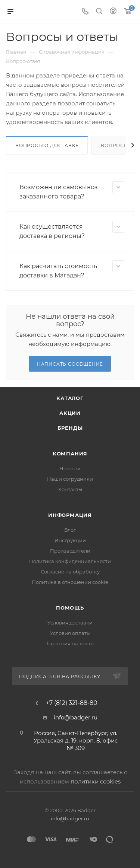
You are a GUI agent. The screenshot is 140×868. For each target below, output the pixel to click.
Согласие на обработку (70, 572)
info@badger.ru (76, 717)
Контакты (70, 489)
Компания (70, 454)
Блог (70, 530)
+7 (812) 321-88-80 (72, 703)
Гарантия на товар (70, 643)
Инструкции (70, 540)
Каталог (70, 398)
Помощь (70, 608)
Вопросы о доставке (47, 145)
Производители (70, 551)
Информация (70, 515)
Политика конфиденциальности (70, 561)
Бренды (70, 428)
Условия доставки (70, 623)
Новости (70, 468)
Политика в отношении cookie (70, 582)
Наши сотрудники (70, 479)
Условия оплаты (70, 633)
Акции (70, 413)
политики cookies (96, 781)
